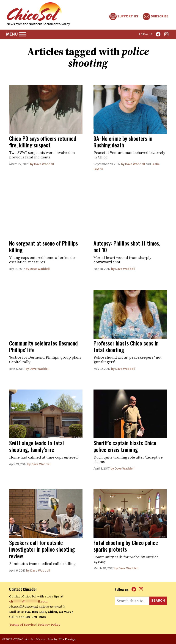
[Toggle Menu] (22, 34)
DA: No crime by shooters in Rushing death (123, 142)
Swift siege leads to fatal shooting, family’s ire (37, 446)
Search (158, 601)
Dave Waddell (44, 164)
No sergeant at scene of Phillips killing (44, 246)
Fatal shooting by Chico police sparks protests (126, 546)
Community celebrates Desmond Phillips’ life (43, 346)
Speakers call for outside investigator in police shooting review (42, 549)
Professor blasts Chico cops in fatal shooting (126, 346)
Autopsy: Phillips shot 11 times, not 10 (127, 246)
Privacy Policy (49, 625)
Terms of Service (22, 625)
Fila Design (67, 639)
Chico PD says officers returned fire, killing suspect (43, 142)
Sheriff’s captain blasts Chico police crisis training (125, 446)
